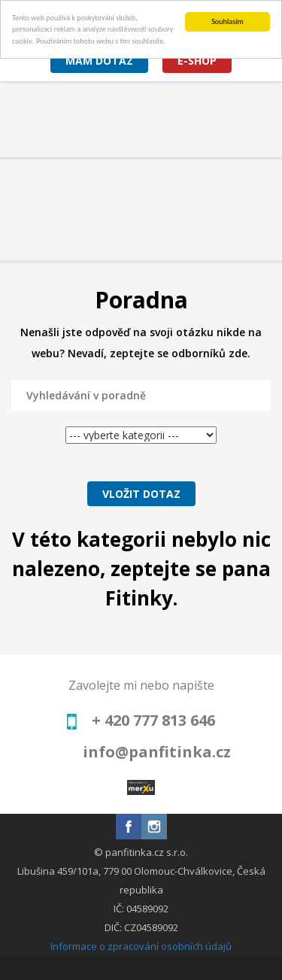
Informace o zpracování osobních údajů (141, 946)
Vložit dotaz (141, 494)
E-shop (197, 61)
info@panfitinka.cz (157, 752)
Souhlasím (227, 21)
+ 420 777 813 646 (153, 720)
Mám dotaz (99, 61)
